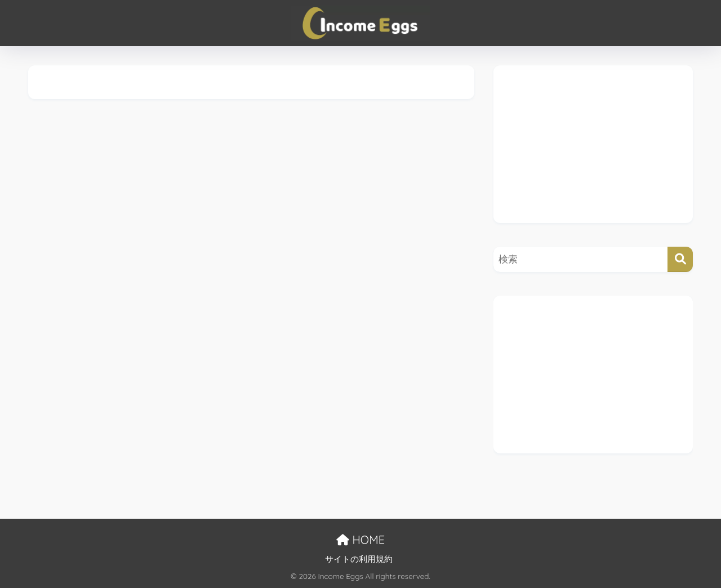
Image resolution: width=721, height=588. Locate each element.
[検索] (680, 259)
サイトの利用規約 (359, 559)
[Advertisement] (593, 144)
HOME (360, 540)
